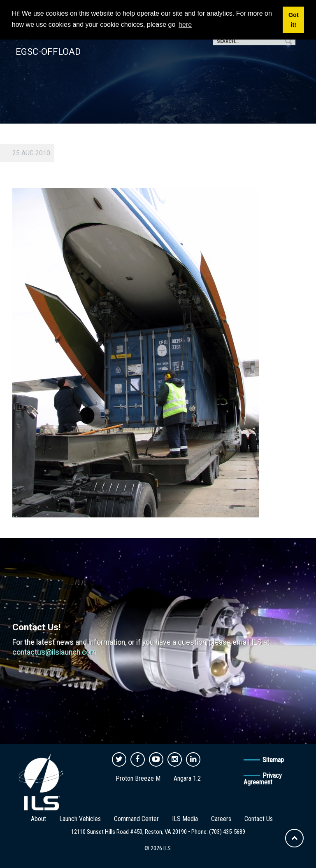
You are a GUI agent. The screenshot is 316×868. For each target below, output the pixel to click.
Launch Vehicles (80, 819)
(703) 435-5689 (227, 832)
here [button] (185, 25)
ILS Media (185, 819)
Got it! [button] (294, 20)
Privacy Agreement (263, 779)
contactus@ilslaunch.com (54, 652)
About (38, 819)
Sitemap (273, 760)
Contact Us (259, 819)
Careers (221, 819)
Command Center (136, 819)
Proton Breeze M (138, 778)
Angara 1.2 (187, 778)
